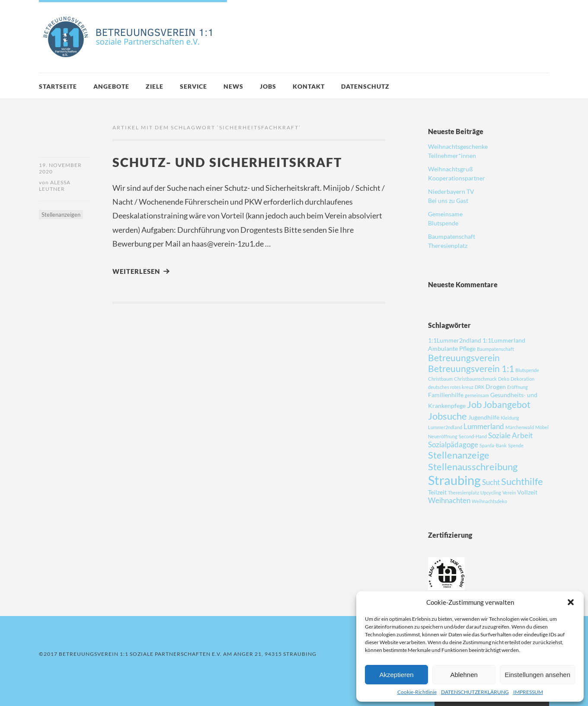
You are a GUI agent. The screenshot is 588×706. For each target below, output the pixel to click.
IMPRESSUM (528, 692)
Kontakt (309, 86)
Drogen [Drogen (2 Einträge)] (496, 387)
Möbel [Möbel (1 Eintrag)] (542, 427)
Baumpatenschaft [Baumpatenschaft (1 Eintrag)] (495, 349)
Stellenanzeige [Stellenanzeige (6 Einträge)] (459, 455)
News (233, 86)
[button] (571, 602)
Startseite (58, 86)
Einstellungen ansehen (537, 675)
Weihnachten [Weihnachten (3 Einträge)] (449, 500)
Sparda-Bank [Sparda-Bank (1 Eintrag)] (493, 445)
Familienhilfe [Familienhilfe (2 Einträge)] (446, 395)
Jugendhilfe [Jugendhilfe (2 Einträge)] (484, 417)
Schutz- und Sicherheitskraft (227, 162)
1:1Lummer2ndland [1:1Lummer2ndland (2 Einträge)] (455, 340)
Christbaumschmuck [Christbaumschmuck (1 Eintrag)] (475, 379)
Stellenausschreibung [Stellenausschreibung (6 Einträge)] (473, 467)
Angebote (111, 86)
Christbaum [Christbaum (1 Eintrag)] (440, 379)
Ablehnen (464, 675)
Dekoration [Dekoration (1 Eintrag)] (522, 379)
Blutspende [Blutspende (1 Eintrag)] (527, 370)
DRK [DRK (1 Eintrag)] (479, 387)
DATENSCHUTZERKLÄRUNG (475, 692)
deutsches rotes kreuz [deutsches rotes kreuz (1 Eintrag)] (451, 387)
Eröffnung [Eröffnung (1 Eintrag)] (518, 387)
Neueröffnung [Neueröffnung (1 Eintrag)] (443, 436)
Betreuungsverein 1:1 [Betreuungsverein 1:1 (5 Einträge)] (471, 368)
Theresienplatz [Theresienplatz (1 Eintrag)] (463, 493)
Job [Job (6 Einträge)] (474, 404)
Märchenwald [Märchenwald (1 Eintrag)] (520, 427)
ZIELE (155, 86)
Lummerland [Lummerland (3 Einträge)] (484, 426)
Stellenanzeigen (61, 215)
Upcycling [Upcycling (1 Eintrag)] (491, 493)
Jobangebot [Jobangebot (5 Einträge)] (507, 404)
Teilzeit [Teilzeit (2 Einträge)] (437, 492)
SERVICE (193, 86)
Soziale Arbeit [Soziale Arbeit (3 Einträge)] (510, 435)
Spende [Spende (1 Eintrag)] (516, 445)
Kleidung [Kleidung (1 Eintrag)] (510, 418)
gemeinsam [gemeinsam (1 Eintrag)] (477, 395)
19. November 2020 (60, 168)
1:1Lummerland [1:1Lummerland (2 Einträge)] (504, 340)
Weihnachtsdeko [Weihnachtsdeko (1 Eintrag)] (489, 501)
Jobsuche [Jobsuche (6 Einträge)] (447, 416)
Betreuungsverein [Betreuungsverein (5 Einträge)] (464, 358)
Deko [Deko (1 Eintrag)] (504, 379)
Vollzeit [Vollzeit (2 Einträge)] (527, 492)
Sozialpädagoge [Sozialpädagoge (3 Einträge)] (453, 444)
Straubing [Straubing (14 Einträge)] (454, 480)
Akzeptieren (396, 675)
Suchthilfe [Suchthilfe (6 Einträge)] (522, 481)
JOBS (268, 86)
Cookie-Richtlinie (417, 692)
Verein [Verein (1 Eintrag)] (509, 493)
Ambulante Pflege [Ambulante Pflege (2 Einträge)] (452, 348)
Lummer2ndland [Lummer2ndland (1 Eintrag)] (445, 427)
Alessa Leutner (55, 186)
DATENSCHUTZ (365, 86)
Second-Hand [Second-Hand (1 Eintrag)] (473, 436)
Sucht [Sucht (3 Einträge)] (491, 482)
